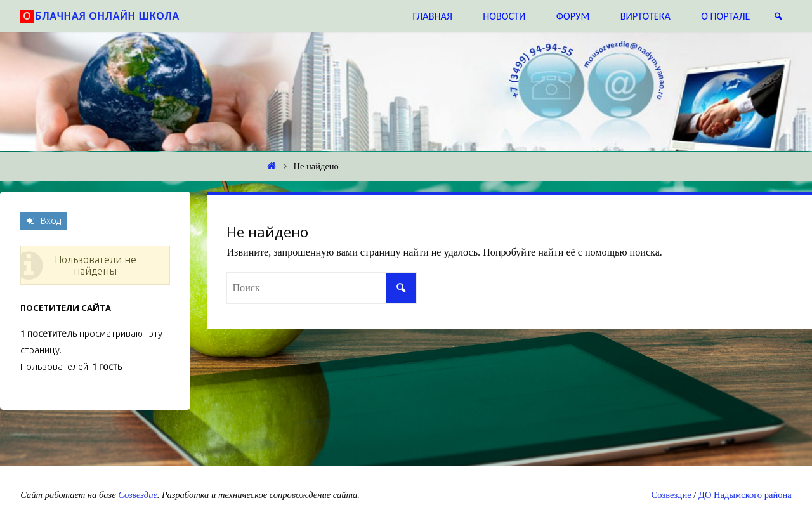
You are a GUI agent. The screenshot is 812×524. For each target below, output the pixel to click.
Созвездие (138, 495)
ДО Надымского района (745, 495)
